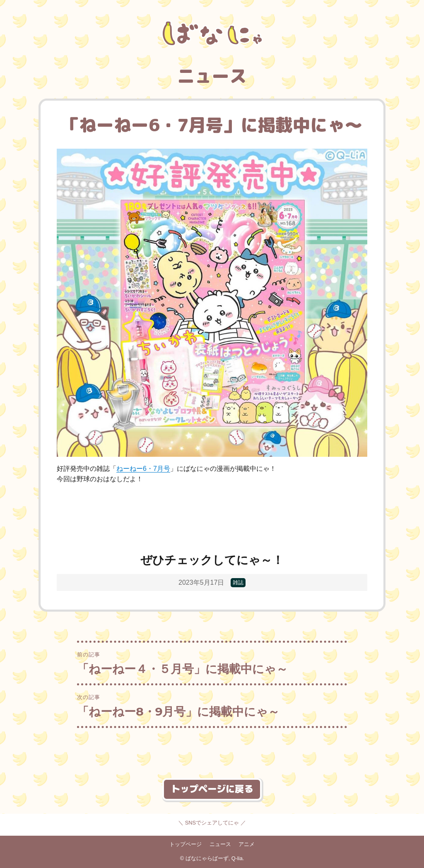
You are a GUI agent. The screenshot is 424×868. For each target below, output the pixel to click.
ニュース (220, 844)
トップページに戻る (212, 789)
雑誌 (238, 583)
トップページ (185, 844)
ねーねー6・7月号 (143, 469)
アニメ (247, 844)
